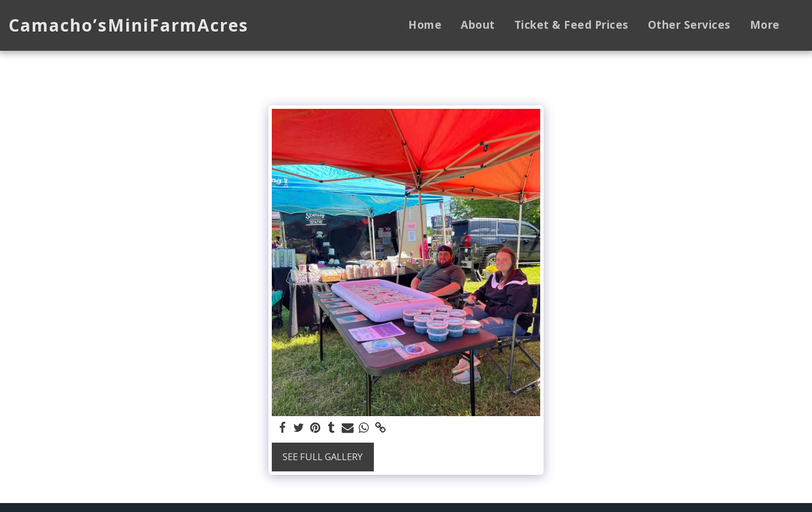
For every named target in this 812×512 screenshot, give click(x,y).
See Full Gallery (323, 456)
